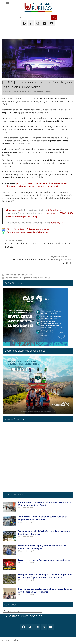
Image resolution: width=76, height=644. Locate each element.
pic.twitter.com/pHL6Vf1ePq (21, 217)
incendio (35, 278)
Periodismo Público (42, 92)
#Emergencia (13, 210)
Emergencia (24, 278)
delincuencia (12, 278)
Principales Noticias (15, 275)
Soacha (28, 275)
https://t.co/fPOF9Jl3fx (60, 213)
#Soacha (53, 210)
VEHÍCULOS (45, 278)
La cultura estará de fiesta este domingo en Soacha (44, 560)
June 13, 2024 (58, 223)
